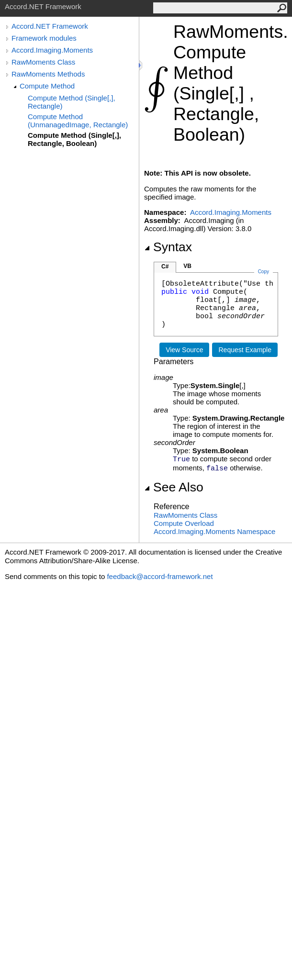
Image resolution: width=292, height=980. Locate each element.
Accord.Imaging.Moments (52, 50)
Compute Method (47, 86)
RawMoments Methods (48, 74)
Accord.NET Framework (50, 26)
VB (187, 266)
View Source (184, 350)
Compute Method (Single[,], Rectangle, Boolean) (74, 139)
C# (165, 267)
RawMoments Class (43, 62)
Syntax (168, 247)
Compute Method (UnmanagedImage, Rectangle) (78, 121)
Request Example (245, 350)
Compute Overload (184, 523)
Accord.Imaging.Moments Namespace (214, 531)
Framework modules (44, 38)
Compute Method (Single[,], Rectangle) (72, 102)
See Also (174, 487)
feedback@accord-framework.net (160, 576)
